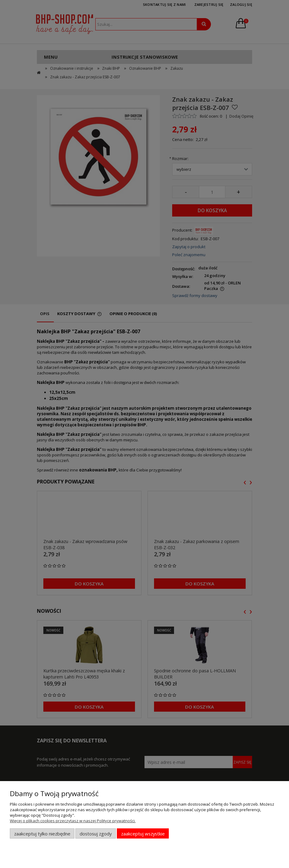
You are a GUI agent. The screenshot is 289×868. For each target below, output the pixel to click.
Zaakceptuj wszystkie (143, 834)
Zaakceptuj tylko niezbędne (42, 834)
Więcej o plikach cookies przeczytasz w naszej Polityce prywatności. (73, 821)
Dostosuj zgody (96, 834)
